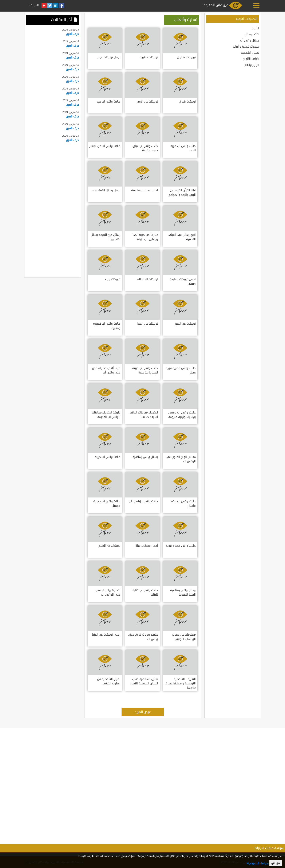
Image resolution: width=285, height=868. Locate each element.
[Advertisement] (53, 209)
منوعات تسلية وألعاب (246, 47)
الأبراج (256, 28)
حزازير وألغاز (252, 65)
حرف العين (72, 34)
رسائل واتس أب (250, 41)
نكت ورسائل (252, 34)
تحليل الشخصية (250, 53)
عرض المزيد (143, 712)
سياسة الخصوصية (258, 863)
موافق (276, 863)
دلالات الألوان (251, 59)
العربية (34, 5)
